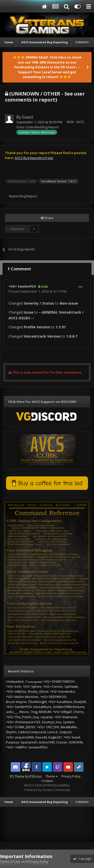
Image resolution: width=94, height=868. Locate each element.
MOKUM (45, 712)
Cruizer (62, 742)
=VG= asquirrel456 (20, 737)
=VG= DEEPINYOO (53, 697)
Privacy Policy (71, 776)
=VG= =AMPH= (17, 747)
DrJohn (11, 732)
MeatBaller (69, 727)
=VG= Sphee (32, 686)
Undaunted (15, 681)
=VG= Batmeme (66, 717)
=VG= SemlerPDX (22, 286)
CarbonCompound (32, 732)
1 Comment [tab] (19, 269)
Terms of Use (10, 861)
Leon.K (53, 732)
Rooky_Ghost (38, 691)
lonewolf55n (38, 747)
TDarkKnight (37, 702)
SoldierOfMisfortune (69, 707)
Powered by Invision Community (47, 790)
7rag (34, 712)
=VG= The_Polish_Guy (23, 717)
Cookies (47, 781)
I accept (82, 859)
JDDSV (31, 727)
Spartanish (29, 742)
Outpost (65, 732)
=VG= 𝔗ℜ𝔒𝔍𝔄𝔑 (48, 727)
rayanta (47, 717)
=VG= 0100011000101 (59, 681)
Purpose (13, 742)
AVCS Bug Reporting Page (34, 158)
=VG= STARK (15, 727)
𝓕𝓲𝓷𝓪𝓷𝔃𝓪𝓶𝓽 (33, 681)
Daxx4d (41, 737)
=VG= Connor (53, 686)
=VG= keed (72, 737)
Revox (24, 712)
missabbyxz (42, 707)
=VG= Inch (14, 686)
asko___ (12, 712)
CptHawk (71, 686)
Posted (37, 291)
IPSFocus (35, 776)
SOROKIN (76, 742)
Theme (52, 776)
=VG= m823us (16, 691)
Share (47, 218)
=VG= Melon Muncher (22, 697)
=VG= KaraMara (60, 702)
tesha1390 (47, 742)
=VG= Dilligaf (62, 712)
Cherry (78, 712)
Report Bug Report (23, 196)
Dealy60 (80, 702)
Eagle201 (55, 737)
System (69, 722)
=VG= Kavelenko (62, 691)
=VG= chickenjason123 (23, 722)
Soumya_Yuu (52, 722)
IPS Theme (17, 776)
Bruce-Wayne (16, 702)
